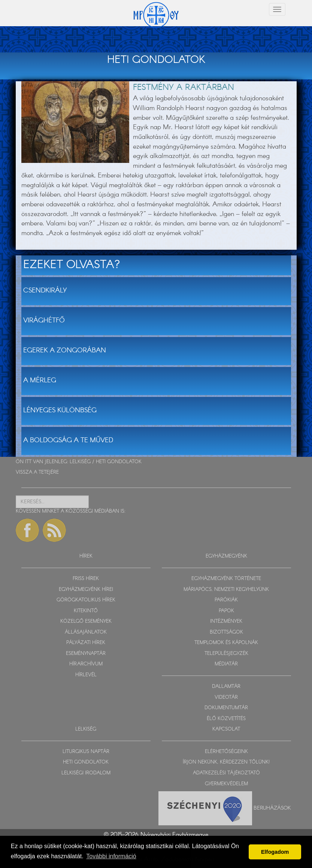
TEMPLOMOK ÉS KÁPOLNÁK (226, 643)
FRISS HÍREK (86, 579)
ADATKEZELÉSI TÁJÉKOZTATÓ (226, 773)
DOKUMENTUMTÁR (226, 708)
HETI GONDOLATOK (119, 462)
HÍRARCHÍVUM (86, 664)
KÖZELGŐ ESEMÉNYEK (86, 621)
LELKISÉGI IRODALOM (86, 773)
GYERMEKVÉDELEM (226, 784)
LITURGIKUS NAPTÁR (86, 752)
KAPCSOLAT (226, 729)
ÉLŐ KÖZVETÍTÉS (226, 719)
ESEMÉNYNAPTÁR (86, 654)
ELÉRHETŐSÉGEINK (226, 752)
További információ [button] (111, 856)
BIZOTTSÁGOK (226, 632)
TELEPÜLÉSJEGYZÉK (226, 654)
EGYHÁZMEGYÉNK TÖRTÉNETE (226, 579)
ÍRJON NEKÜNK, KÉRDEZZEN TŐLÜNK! (226, 762)
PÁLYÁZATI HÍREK (86, 643)
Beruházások (272, 808)
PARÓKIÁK (226, 600)
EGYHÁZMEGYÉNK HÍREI (86, 590)
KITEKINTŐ (86, 611)
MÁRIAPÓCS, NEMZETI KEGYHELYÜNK (226, 590)
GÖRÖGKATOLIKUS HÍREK (86, 600)
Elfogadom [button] (275, 852)
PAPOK (226, 611)
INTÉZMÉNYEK (226, 621)
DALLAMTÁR (226, 687)
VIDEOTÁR (226, 697)
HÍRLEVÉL (86, 675)
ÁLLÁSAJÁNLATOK (86, 632)
